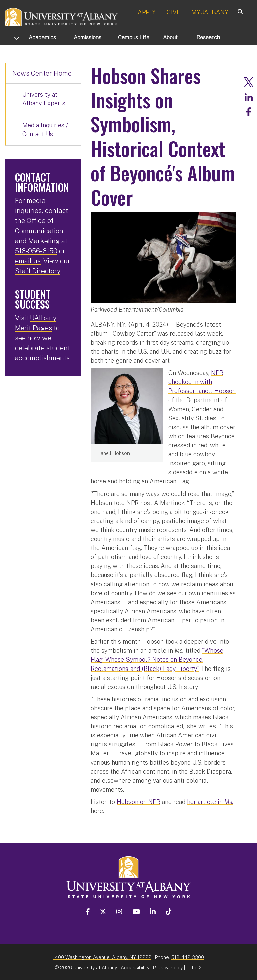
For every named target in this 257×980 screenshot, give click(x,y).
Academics (42, 38)
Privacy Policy (168, 966)
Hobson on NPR (139, 800)
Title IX (194, 966)
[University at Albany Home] (62, 17)
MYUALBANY (210, 12)
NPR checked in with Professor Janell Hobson (202, 381)
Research (208, 38)
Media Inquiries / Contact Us (45, 130)
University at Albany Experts (44, 99)
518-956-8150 (36, 251)
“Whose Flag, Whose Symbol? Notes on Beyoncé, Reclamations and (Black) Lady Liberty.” (157, 658)
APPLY (147, 12)
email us (28, 261)
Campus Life (134, 38)
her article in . (210, 800)
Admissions (88, 38)
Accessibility (135, 966)
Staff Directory (37, 271)
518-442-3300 (188, 956)
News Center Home (42, 73)
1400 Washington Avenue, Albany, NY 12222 (102, 956)
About (170, 38)
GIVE (174, 12)
